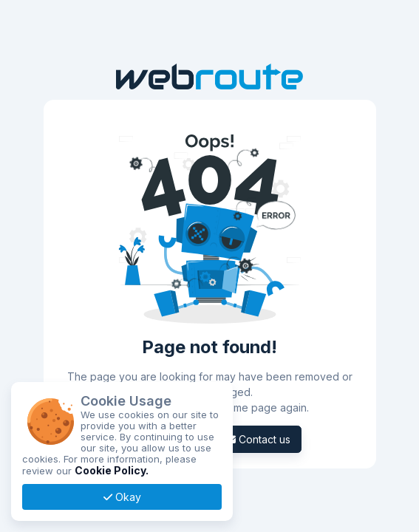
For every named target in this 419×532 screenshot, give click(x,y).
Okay (122, 497)
